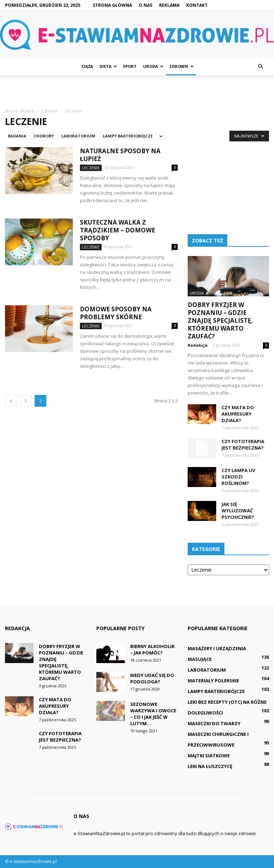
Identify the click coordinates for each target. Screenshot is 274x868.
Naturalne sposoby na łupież (120, 155)
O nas (146, 5)
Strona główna (112, 5)
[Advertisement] (137, 91)
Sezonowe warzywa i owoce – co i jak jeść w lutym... (153, 714)
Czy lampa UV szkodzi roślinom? (238, 477)
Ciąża (87, 66)
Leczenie (91, 168)
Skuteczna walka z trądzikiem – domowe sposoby (118, 230)
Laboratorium (78, 136)
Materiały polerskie (213, 681)
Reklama (169, 5)
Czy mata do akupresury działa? (238, 414)
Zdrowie (181, 66)
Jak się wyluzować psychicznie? (238, 511)
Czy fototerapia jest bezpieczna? (243, 445)
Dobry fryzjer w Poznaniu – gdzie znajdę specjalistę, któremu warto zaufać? (220, 320)
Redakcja (198, 345)
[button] (260, 66)
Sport (130, 66)
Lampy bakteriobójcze (128, 136)
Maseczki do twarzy (214, 723)
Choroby (44, 136)
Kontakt (197, 5)
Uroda (153, 66)
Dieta (108, 66)
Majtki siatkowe (209, 756)
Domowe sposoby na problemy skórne (116, 313)
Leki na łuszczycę (210, 766)
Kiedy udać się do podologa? (152, 678)
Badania (17, 136)
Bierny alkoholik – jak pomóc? (152, 649)
